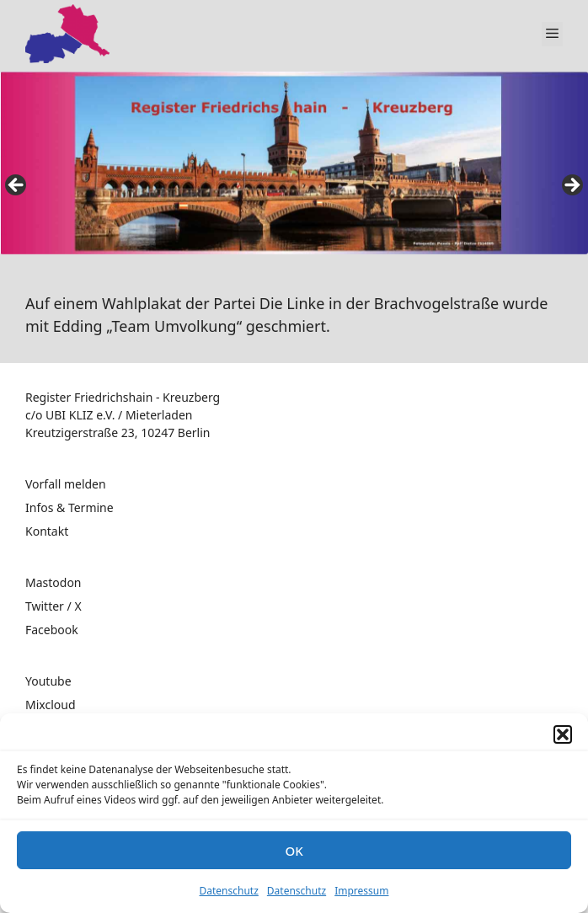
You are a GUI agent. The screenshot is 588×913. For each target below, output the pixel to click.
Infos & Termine (69, 507)
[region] (294, 174)
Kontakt (47, 531)
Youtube (48, 681)
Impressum (361, 891)
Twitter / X (53, 606)
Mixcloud (51, 705)
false (17, 186)
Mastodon (53, 582)
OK (294, 851)
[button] (563, 734)
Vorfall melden (66, 484)
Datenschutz (229, 891)
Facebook (52, 630)
